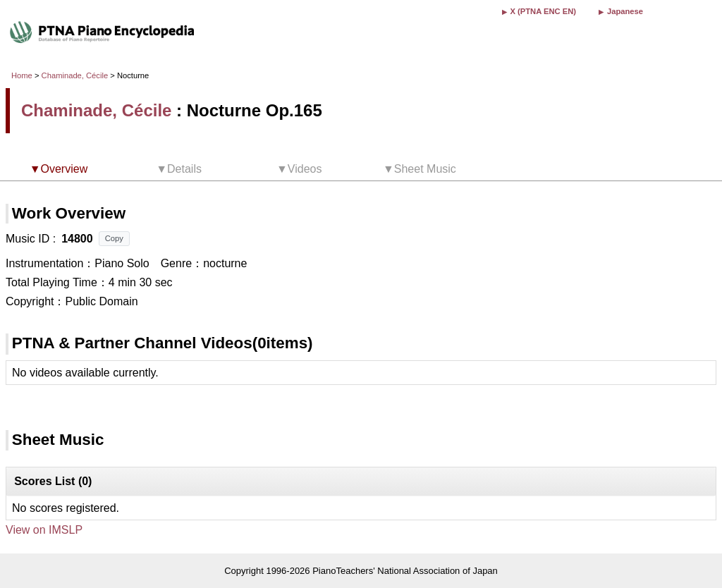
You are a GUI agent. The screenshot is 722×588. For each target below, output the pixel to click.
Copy (114, 238)
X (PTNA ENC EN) (543, 11)
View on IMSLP (44, 530)
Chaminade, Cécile (75, 75)
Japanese (625, 11)
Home (22, 75)
